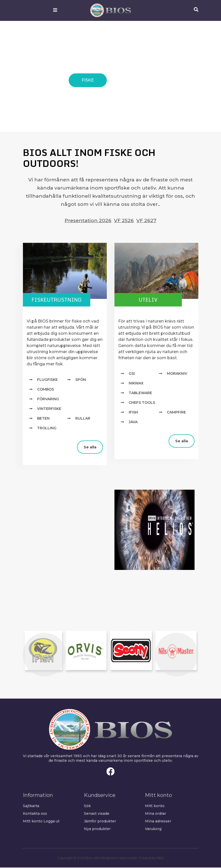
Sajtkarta (31, 806)
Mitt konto (33, 822)
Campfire (176, 413)
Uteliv (152, 300)
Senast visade (97, 814)
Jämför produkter (100, 822)
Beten (43, 419)
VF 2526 (124, 220)
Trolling (47, 429)
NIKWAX (136, 384)
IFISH (133, 413)
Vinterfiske (49, 409)
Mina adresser (158, 822)
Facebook (111, 772)
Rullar (83, 419)
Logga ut (51, 822)
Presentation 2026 (88, 220)
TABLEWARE (140, 394)
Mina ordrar (156, 814)
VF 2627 (146, 220)
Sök (87, 806)
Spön (81, 380)
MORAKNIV (177, 374)
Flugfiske (47, 380)
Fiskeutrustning (61, 300)
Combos (46, 390)
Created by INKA (151, 858)
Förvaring (48, 400)
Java (133, 423)
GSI (132, 374)
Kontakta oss (35, 814)
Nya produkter (97, 829)
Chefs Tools (142, 403)
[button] (45, 655)
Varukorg (153, 829)
